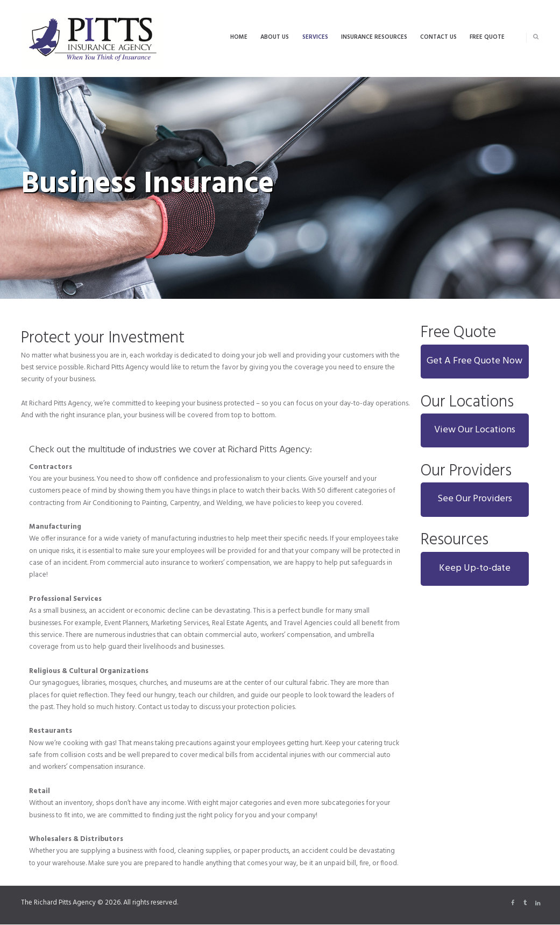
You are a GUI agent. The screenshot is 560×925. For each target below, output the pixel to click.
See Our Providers (475, 499)
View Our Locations (475, 430)
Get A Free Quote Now (474, 361)
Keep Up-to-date (475, 568)
